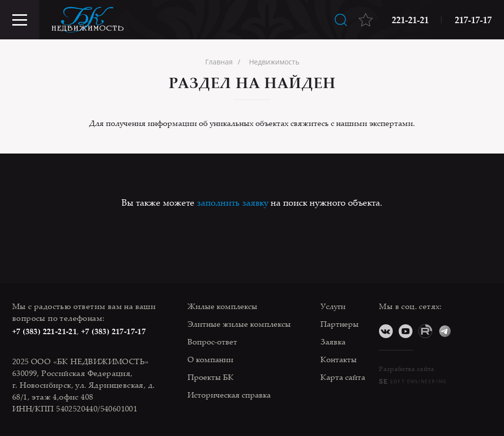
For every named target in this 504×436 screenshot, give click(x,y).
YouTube (406, 331)
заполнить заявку (233, 202)
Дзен (465, 331)
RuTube (425, 331)
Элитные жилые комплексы (239, 324)
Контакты (339, 359)
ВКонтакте (386, 331)
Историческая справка (229, 395)
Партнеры (340, 324)
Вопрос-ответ (212, 342)
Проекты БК (211, 377)
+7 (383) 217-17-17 (113, 331)
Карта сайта (343, 377)
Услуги (333, 306)
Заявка (333, 342)
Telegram (445, 331)
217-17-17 (473, 20)
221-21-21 (410, 20)
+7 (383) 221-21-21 (45, 331)
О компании (210, 359)
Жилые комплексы (222, 306)
